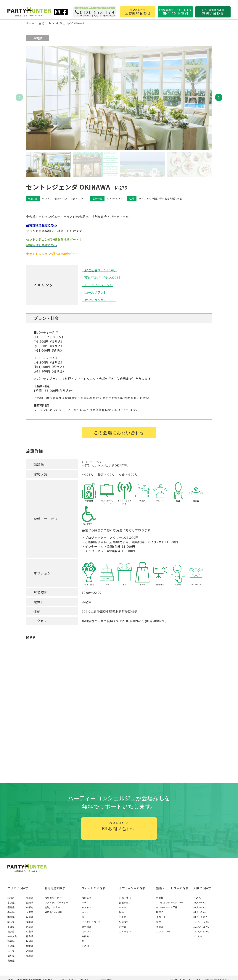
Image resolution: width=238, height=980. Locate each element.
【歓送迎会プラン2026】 (99, 270)
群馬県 (11, 917)
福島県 (11, 907)
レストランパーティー (56, 902)
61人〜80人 (200, 912)
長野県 (11, 960)
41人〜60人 (200, 907)
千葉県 (11, 927)
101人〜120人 (201, 922)
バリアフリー (163, 931)
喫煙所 (160, 912)
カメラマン (125, 931)
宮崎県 (30, 951)
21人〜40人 (200, 902)
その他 (85, 946)
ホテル (85, 902)
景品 (121, 912)
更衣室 (160, 927)
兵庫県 (30, 917)
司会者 (123, 927)
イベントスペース (91, 922)
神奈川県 (12, 936)
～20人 (197, 898)
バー (84, 917)
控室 (159, 922)
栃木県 (11, 912)
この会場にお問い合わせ (119, 433)
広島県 (30, 931)
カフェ (85, 912)
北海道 (11, 898)
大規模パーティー (54, 898)
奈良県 (30, 927)
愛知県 (30, 902)
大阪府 (30, 912)
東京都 (11, 931)
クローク (161, 917)
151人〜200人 (201, 931)
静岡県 (11, 941)
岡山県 (30, 922)
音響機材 (161, 898)
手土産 (123, 917)
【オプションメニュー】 (99, 300)
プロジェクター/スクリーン (171, 902)
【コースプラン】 (94, 292)
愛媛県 (30, 898)
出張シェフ (125, 902)
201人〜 (198, 936)
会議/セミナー (52, 907)
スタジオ (87, 931)
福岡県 (30, 941)
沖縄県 (38, 38)
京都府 (30, 907)
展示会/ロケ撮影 (53, 912)
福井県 (11, 956)
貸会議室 (87, 927)
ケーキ (123, 907)
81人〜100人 (201, 917)
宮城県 (11, 902)
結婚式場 (87, 898)
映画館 (85, 936)
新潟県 (11, 946)
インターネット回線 (167, 907)
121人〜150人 (201, 927)
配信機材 (124, 922)
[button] (219, 97)
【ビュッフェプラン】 (97, 285)
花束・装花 (125, 898)
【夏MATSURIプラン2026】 (102, 277)
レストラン (88, 907)
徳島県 (30, 936)
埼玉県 (11, 922)
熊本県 (30, 946)
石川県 (11, 951)
